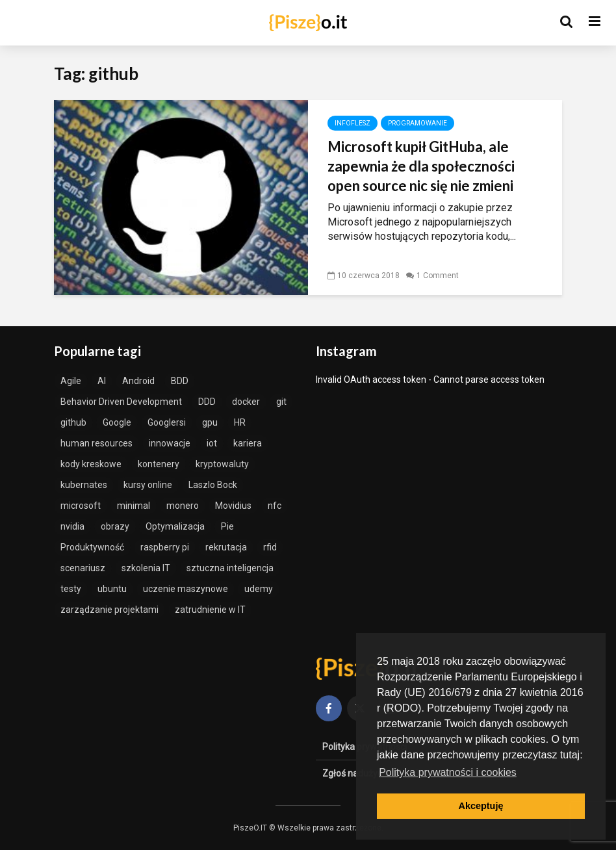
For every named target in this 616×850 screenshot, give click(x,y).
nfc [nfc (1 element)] (275, 506)
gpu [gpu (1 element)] (210, 422)
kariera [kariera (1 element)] (248, 443)
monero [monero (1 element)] (183, 506)
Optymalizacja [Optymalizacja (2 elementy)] (175, 526)
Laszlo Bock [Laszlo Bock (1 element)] (213, 485)
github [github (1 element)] (73, 422)
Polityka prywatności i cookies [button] (448, 772)
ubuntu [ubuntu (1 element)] (112, 589)
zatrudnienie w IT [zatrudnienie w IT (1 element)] (210, 610)
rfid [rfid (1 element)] (270, 547)
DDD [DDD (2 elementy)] (207, 402)
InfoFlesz (353, 123)
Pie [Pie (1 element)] (227, 526)
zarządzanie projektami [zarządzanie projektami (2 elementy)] (109, 610)
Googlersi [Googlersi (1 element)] (167, 422)
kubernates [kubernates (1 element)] (84, 485)
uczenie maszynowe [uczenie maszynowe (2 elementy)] (186, 589)
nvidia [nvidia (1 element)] (72, 526)
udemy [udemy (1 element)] (259, 589)
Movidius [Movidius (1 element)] (233, 506)
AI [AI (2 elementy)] (102, 381)
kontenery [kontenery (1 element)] (159, 464)
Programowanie (417, 123)
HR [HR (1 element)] (240, 422)
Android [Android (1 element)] (138, 381)
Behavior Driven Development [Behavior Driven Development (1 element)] (121, 402)
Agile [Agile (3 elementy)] (71, 381)
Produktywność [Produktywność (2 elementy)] (92, 547)
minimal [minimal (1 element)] (134, 506)
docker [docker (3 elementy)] (246, 402)
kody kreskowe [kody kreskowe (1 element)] (91, 464)
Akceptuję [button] (481, 806)
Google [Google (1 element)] (117, 422)
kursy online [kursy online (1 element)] (148, 485)
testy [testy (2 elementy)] (71, 589)
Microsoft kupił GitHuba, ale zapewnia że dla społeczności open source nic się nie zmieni (421, 166)
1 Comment (438, 276)
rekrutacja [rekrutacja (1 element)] (226, 547)
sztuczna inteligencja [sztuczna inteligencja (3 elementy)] (230, 568)
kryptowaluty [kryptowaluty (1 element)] (222, 464)
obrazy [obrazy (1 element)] (115, 526)
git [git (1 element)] (281, 402)
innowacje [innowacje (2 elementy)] (170, 443)
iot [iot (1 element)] (212, 443)
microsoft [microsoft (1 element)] (81, 506)
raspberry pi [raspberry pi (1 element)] (165, 547)
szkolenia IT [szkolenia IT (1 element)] (146, 568)
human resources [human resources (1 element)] (96, 443)
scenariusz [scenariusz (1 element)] (83, 568)
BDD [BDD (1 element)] (180, 381)
